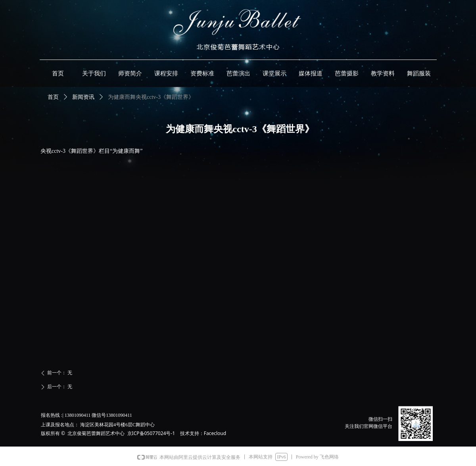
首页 (53, 97)
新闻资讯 (83, 97)
